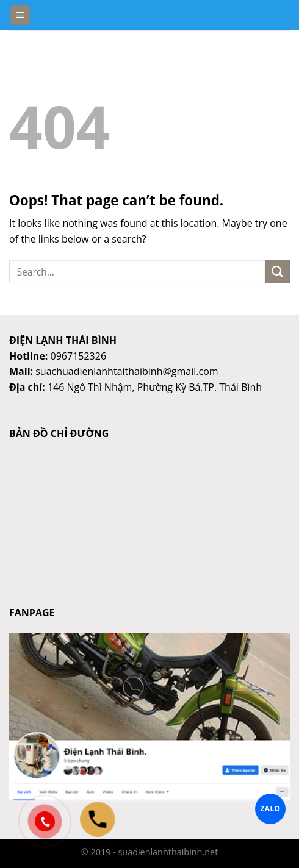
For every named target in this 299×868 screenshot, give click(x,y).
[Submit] (278, 272)
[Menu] (20, 16)
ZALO (271, 809)
